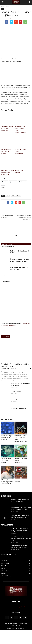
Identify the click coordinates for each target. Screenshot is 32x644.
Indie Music (4, 566)
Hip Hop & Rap (5, 563)
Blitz (4, 18)
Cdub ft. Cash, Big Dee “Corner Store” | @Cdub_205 (7, 128)
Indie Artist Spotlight (6, 576)
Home (2, 6)
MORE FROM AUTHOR (8, 247)
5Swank (8, 196)
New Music (4, 561)
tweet (21, 207)
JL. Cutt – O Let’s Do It (17, 392)
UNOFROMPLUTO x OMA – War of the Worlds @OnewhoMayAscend (20, 129)
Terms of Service (23, 624)
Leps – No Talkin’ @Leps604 (19, 171)
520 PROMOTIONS (5, 369)
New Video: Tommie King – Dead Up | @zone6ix (6, 151)
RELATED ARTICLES (7, 244)
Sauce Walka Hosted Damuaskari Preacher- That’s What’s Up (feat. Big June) (21, 539)
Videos (3, 9)
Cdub (13, 196)
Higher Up (18, 196)
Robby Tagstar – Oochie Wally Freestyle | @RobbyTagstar (7, 172)
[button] (30, 2)
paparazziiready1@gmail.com (19, 607)
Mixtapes (3, 573)
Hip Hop (3, 568)
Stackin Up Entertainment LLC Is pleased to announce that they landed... (19, 530)
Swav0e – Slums (15, 400)
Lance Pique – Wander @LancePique (7, 216)
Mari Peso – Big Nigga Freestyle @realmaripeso (20, 151)
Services (15, 624)
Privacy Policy (14, 625)
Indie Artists (4, 571)
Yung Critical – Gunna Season (19, 408)
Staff (20, 625)
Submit (10, 624)
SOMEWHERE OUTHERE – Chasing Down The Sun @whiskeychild (24, 217)
